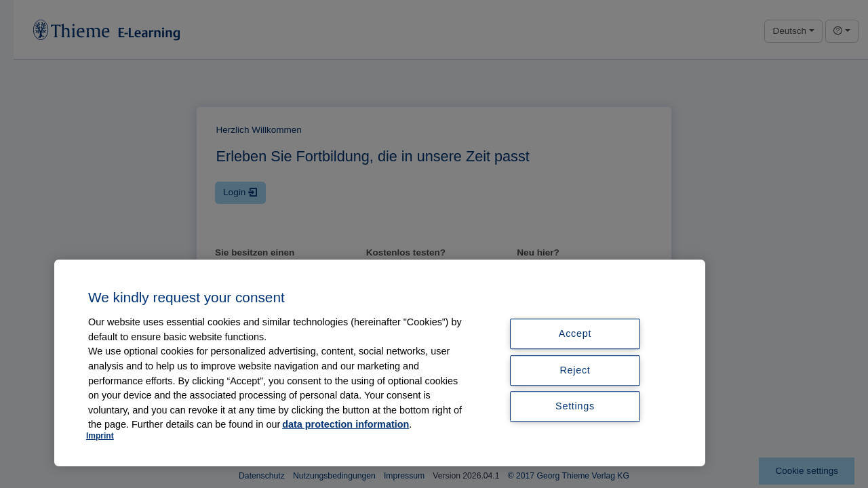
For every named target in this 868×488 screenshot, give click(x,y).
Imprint (100, 436)
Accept (575, 333)
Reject (575, 370)
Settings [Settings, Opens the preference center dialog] (575, 407)
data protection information (346, 424)
